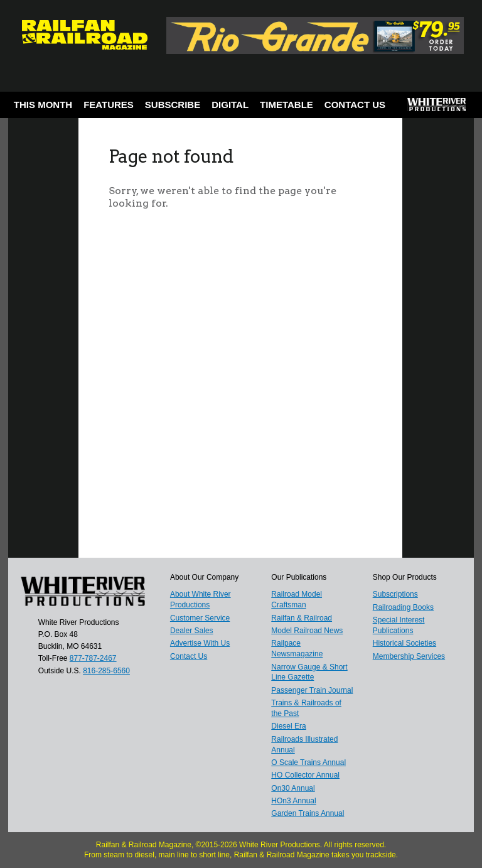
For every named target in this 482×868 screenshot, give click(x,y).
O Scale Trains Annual (308, 762)
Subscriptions (395, 594)
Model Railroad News (307, 631)
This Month (43, 105)
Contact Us (355, 105)
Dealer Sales (192, 631)
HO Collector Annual (305, 775)
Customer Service (200, 618)
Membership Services (409, 656)
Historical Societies (404, 643)
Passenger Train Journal (312, 690)
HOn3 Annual (293, 801)
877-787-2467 (93, 658)
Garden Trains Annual (308, 813)
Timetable (287, 105)
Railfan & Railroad (302, 618)
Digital (230, 105)
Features (109, 105)
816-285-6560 (106, 671)
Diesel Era (288, 726)
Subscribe (173, 105)
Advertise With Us (200, 643)
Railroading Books (403, 607)
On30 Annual (293, 788)
